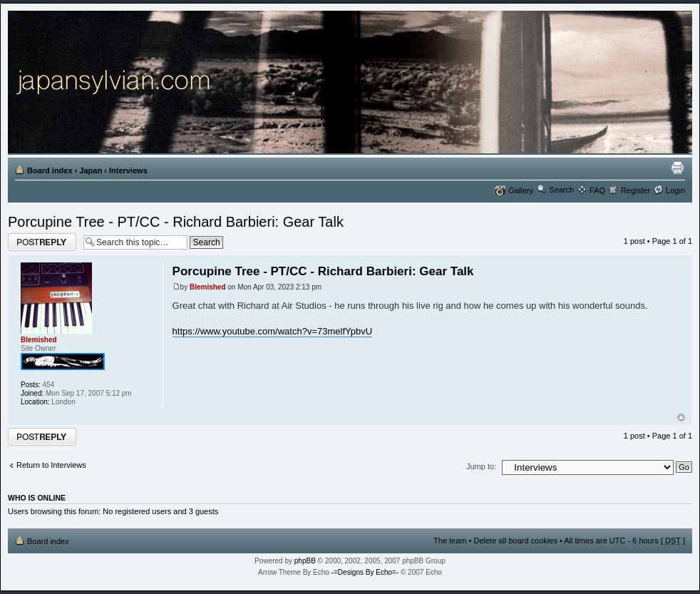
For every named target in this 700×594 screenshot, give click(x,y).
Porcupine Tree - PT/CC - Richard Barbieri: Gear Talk (176, 222)
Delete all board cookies (515, 541)
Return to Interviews (51, 465)
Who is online (37, 498)
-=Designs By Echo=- (365, 572)
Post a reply (42, 242)
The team (450, 541)
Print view (677, 168)
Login (675, 190)
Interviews (128, 170)
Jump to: (481, 466)
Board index (50, 170)
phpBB (305, 561)
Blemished (208, 287)
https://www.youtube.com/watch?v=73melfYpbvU (272, 331)
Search (561, 190)
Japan (91, 170)
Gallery (521, 190)
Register (635, 190)
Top (681, 418)
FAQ (597, 190)
